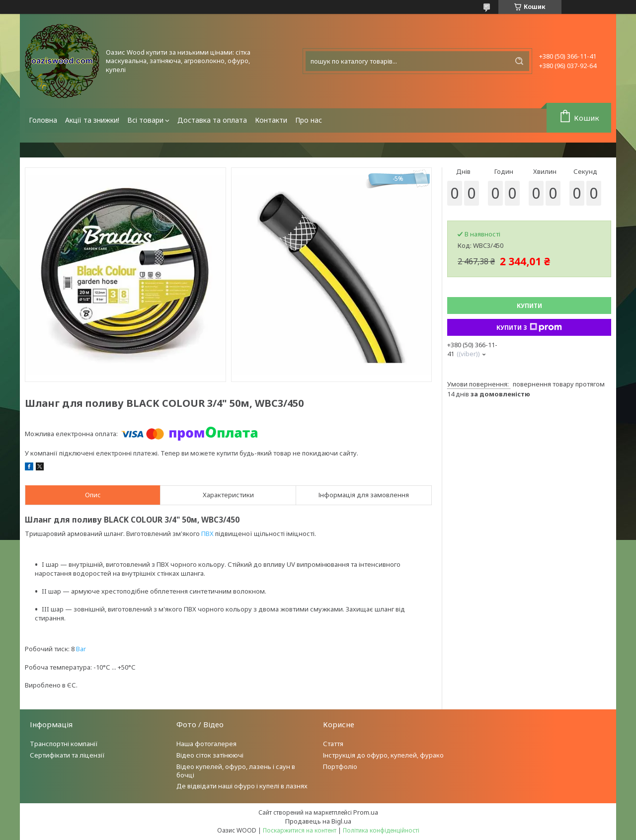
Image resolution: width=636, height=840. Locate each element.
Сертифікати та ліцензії (67, 755)
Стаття (333, 744)
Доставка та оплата (212, 120)
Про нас (309, 120)
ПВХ (207, 534)
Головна (43, 120)
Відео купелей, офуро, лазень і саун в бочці (236, 771)
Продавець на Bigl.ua (318, 821)
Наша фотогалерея (206, 744)
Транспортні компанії (64, 744)
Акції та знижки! (92, 120)
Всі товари (145, 120)
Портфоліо (340, 766)
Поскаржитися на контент (300, 830)
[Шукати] (519, 61)
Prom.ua (366, 812)
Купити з (529, 327)
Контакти (271, 120)
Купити (529, 306)
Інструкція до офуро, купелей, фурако (383, 755)
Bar (81, 649)
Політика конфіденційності (381, 830)
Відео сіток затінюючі (210, 755)
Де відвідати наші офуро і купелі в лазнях (242, 786)
